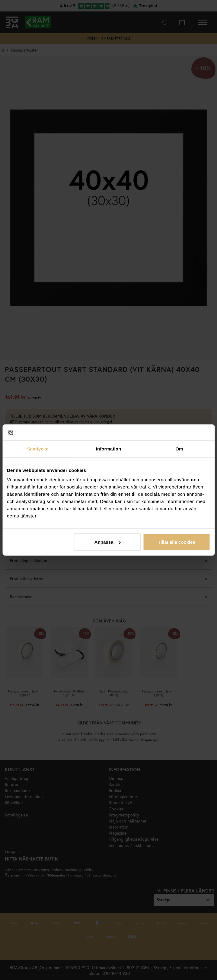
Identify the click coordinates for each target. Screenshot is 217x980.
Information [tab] (109, 449)
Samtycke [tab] (38, 449)
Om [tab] (179, 449)
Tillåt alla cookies (177, 542)
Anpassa (108, 542)
